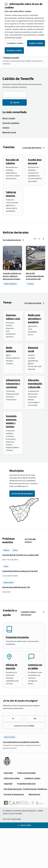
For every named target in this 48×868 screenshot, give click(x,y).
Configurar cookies (15, 43)
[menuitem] (9, 118)
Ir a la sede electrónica (32, 148)
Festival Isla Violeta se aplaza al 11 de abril (20, 571)
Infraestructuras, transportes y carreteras (15, 384)
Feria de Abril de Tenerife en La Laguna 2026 (20, 555)
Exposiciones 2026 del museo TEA (16, 587)
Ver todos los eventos (30, 540)
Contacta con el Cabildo (35, 667)
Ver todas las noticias (12, 240)
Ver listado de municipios (22, 494)
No (35, 719)
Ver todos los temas (33, 303)
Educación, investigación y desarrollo (35, 384)
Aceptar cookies (36, 43)
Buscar (15, 102)
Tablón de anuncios (11, 194)
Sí (13, 719)
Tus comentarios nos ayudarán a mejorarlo (21, 742)
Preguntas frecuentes (17, 637)
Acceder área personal (35, 161)
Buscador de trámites (12, 161)
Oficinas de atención (12, 667)
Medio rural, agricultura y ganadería (35, 319)
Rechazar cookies (14, 50)
